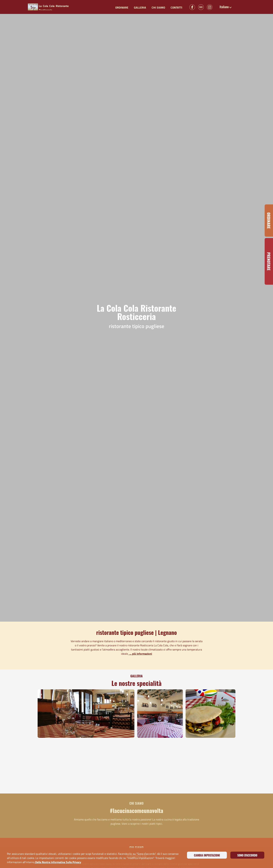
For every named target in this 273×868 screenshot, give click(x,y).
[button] (226, 7)
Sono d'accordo (247, 855)
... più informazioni (140, 654)
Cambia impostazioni (207, 855)
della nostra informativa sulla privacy (58, 862)
